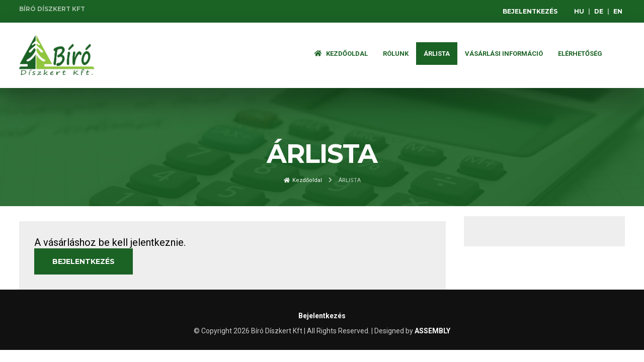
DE (599, 11)
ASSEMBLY (432, 331)
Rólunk (396, 54)
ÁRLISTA (437, 54)
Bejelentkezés (530, 11)
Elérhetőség (580, 54)
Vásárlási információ (504, 54)
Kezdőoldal (341, 54)
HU (579, 11)
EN (618, 11)
